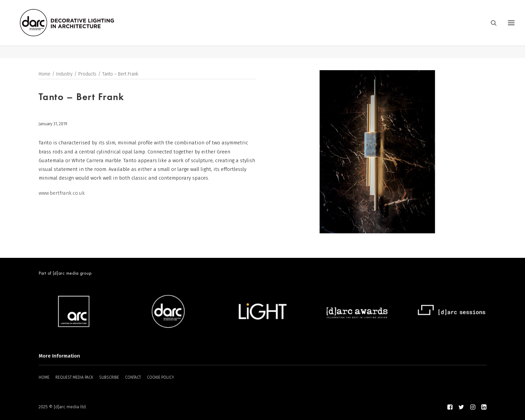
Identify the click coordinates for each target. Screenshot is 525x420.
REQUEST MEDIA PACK (74, 377)
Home (45, 74)
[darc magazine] (80, 29)
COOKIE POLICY (160, 377)
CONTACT (133, 377)
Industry (64, 74)
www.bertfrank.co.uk (62, 193)
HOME (44, 377)
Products (87, 74)
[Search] (491, 29)
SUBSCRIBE (109, 377)
